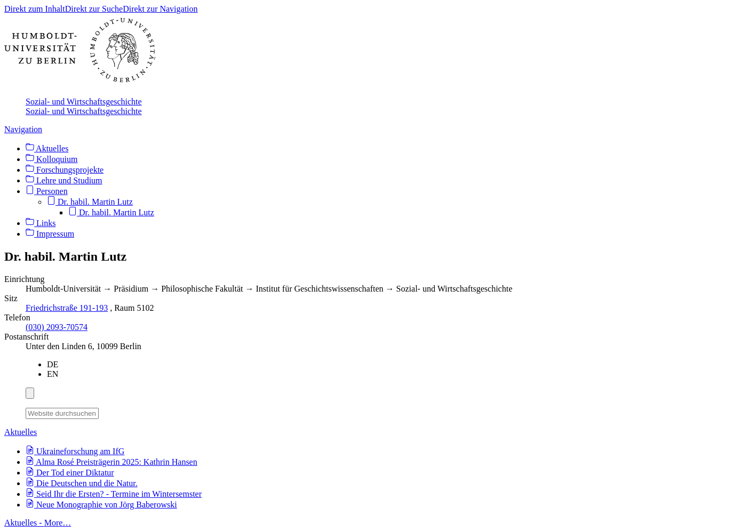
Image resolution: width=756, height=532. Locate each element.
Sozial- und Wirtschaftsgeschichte (84, 102)
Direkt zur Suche (94, 9)
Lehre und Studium (64, 180)
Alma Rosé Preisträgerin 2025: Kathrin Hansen (112, 462)
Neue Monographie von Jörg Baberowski (101, 505)
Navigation (23, 129)
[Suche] (105, 412)
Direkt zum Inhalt (35, 9)
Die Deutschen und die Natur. (82, 483)
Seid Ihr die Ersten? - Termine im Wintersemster (114, 494)
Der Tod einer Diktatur (70, 473)
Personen (47, 191)
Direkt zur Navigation (160, 9)
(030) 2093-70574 (57, 327)
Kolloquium (51, 159)
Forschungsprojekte (65, 170)
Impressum (50, 234)
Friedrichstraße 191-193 (67, 308)
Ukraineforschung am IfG (75, 451)
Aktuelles (47, 148)
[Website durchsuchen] (62, 413)
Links (41, 223)
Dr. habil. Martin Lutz (90, 202)
